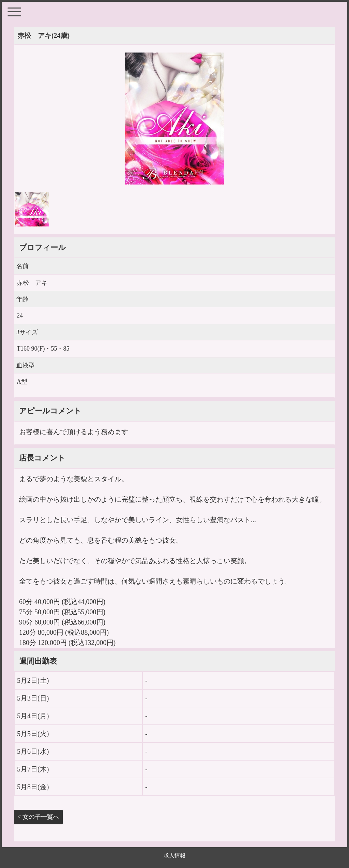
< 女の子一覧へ (38, 817)
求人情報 (174, 856)
